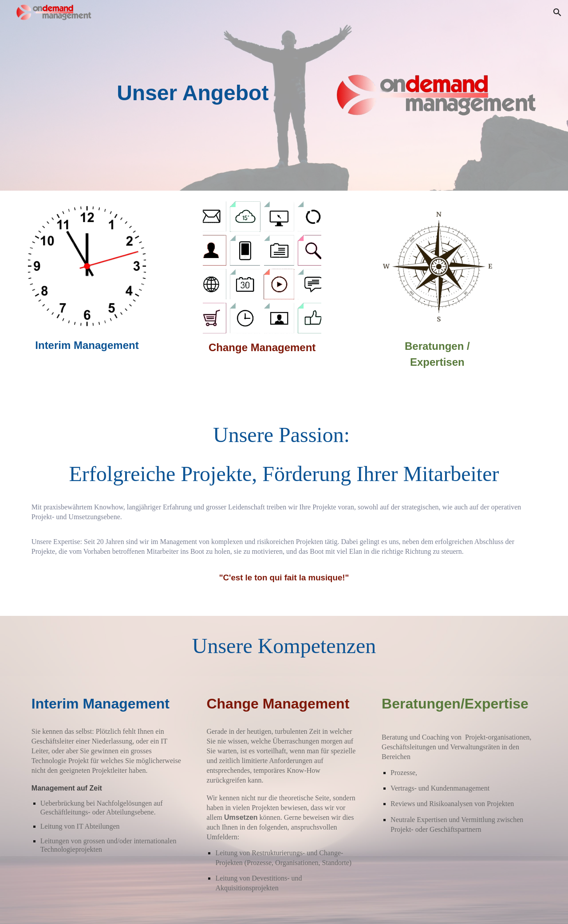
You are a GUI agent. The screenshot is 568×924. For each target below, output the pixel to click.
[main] (196, 93)
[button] (557, 12)
